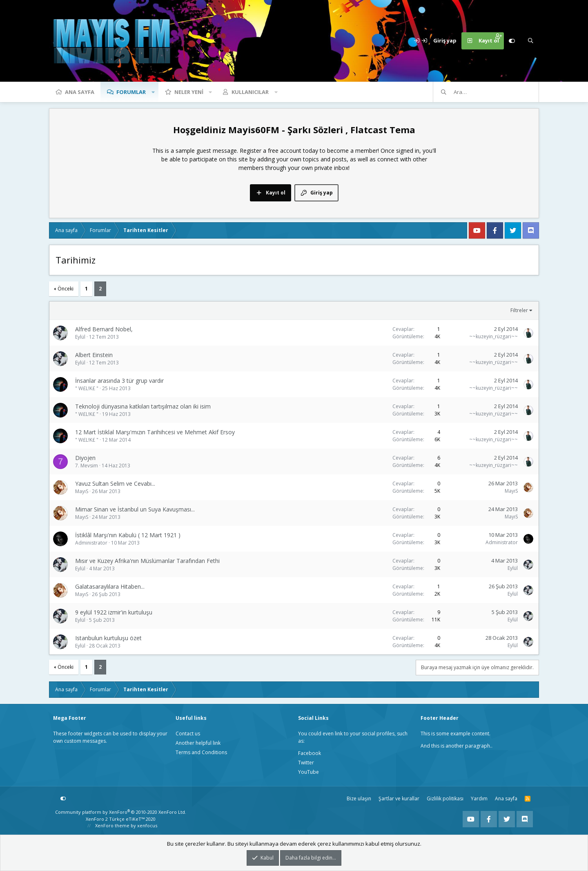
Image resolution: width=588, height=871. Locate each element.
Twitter (306, 763)
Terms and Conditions (201, 752)
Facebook (310, 753)
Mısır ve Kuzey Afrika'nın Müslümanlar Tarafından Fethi (147, 561)
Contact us (188, 734)
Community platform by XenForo (121, 812)
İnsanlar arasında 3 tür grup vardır (119, 381)
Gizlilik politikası (445, 798)
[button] (153, 92)
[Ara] (530, 41)
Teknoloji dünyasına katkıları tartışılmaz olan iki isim (143, 406)
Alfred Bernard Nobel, (104, 329)
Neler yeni (189, 92)
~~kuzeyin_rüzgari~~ (493, 336)
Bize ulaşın (359, 798)
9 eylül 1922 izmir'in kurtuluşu (114, 612)
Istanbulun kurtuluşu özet (108, 638)
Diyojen (85, 458)
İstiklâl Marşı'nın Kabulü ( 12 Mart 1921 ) (128, 535)
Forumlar (131, 92)
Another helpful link (198, 743)
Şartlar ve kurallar (399, 798)
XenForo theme (112, 825)
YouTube (308, 772)
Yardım (479, 798)
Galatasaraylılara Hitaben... (110, 586)
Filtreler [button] (519, 310)
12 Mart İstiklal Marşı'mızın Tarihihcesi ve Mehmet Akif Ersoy (155, 432)
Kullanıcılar (250, 92)
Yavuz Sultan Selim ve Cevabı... (115, 484)
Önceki (66, 289)
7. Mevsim (87, 466)
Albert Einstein (94, 355)
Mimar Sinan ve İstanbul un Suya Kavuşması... (135, 509)
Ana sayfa (80, 92)
